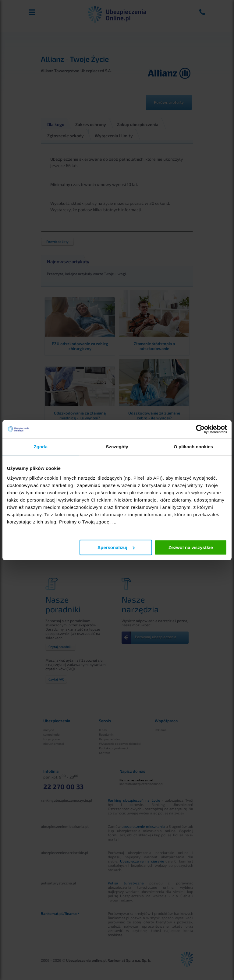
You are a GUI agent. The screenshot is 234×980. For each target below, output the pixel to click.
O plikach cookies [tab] (193, 447)
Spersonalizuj (116, 547)
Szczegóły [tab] (117, 447)
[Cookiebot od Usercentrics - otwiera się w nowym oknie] (200, 429)
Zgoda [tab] (41, 447)
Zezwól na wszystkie (191, 547)
